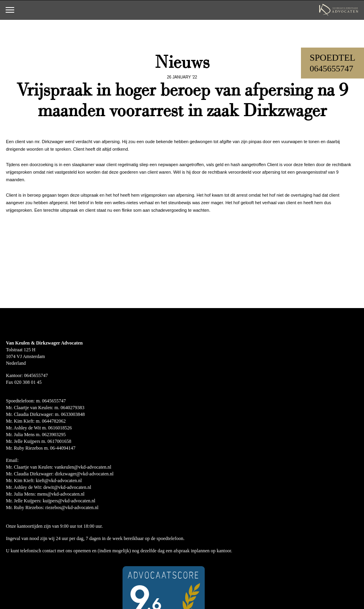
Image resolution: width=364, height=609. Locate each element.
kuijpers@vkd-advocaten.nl (69, 501)
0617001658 (59, 441)
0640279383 (73, 408)
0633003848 (73, 414)
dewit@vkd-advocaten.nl (67, 487)
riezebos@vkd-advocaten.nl (72, 507)
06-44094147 (63, 448)
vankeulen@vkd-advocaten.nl (83, 467)
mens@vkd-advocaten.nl (61, 494)
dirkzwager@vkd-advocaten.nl (84, 474)
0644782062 (54, 421)
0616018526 (60, 428)
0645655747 (331, 68)
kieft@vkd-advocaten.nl (59, 481)
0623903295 (54, 435)
